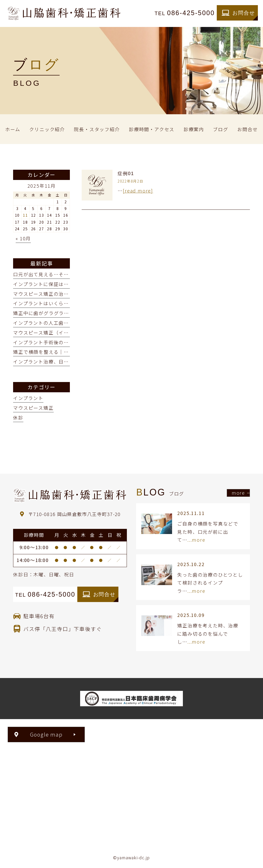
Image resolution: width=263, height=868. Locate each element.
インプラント (28, 398)
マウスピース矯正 (33, 408)
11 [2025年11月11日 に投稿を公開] (25, 215)
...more (196, 540)
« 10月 (23, 238)
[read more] (138, 190)
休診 (18, 417)
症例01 (126, 174)
